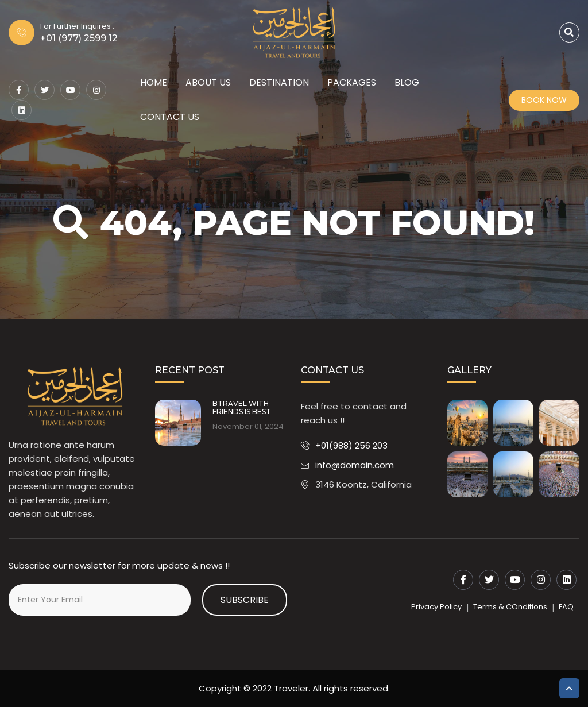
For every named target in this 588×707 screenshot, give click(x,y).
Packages (352, 82)
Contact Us (170, 117)
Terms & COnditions (510, 607)
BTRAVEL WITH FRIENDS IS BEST (242, 408)
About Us (208, 82)
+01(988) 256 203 (351, 445)
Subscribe (245, 600)
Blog (407, 82)
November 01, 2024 (248, 427)
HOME (154, 82)
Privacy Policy (436, 607)
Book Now (544, 100)
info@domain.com (355, 465)
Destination (279, 82)
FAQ (566, 607)
